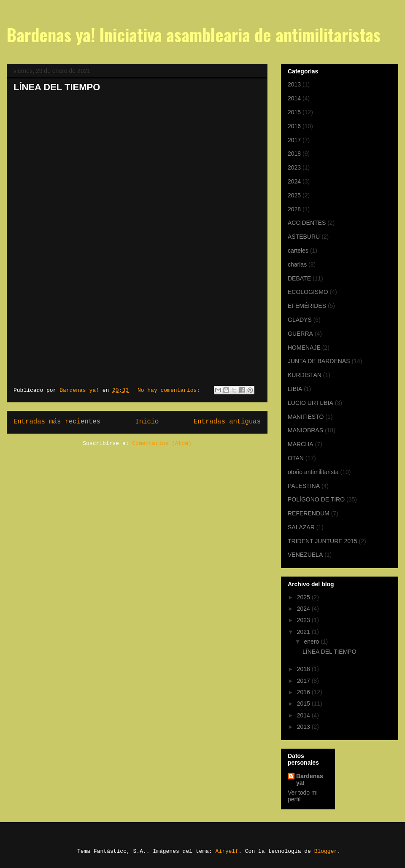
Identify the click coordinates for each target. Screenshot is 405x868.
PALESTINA (304, 486)
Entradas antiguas (227, 422)
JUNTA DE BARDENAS (319, 361)
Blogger (326, 851)
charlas (297, 264)
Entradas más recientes (57, 422)
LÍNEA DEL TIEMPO (57, 87)
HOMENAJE (304, 348)
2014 (294, 98)
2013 (294, 84)
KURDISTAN (305, 375)
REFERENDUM (309, 513)
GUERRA (300, 334)
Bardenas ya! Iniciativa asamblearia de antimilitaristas (194, 35)
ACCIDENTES (307, 223)
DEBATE (299, 278)
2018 (294, 154)
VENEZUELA (305, 555)
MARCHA (301, 444)
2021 (304, 632)
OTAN (296, 458)
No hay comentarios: (170, 390)
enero (312, 642)
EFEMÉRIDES (307, 306)
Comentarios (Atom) (162, 443)
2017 (294, 140)
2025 (294, 195)
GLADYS (300, 320)
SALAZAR (301, 527)
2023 (294, 167)
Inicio (147, 422)
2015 (294, 112)
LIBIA (295, 389)
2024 (294, 181)
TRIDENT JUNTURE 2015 (323, 541)
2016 (294, 126)
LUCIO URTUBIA (310, 403)
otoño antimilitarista (313, 472)
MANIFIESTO (306, 417)
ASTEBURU (304, 237)
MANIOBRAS (305, 430)
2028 (294, 209)
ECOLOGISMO (308, 292)
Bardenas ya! (310, 779)
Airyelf (227, 851)
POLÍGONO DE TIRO (316, 499)
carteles (298, 251)
